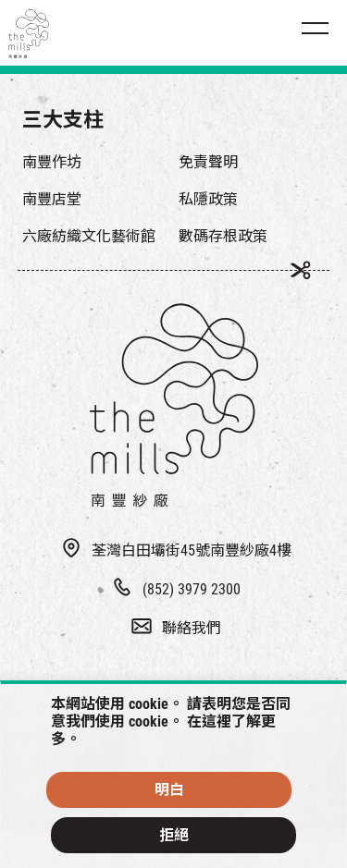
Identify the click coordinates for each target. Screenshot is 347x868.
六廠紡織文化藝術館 (89, 236)
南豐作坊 (52, 162)
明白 (169, 790)
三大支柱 (63, 120)
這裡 (217, 721)
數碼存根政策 (223, 236)
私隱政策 (208, 199)
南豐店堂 (52, 199)
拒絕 (174, 835)
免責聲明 (208, 162)
